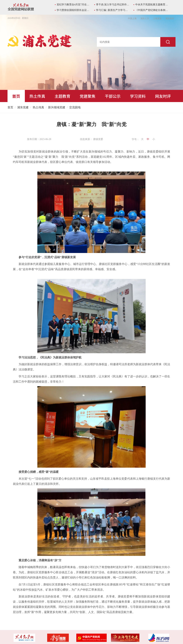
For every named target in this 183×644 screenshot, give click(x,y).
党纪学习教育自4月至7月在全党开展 (74, 5)
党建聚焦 (88, 96)
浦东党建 (23, 107)
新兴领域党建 (57, 107)
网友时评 (163, 96)
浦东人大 (145, 18)
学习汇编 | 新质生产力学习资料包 (113, 10)
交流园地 (75, 107)
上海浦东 (157, 18)
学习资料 (138, 96)
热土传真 (37, 96)
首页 (16, 96)
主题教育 (62, 96)
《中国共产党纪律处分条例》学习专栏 (152, 10)
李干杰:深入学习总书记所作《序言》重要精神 (113, 5)
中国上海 (132, 18)
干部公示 (113, 96)
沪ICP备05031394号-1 (25, 631)
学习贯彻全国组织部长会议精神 (74, 10)
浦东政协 (170, 18)
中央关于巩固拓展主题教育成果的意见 (152, 5)
